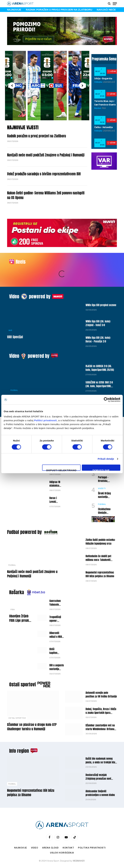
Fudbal (14, 377)
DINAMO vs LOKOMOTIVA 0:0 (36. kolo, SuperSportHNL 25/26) (33, 386)
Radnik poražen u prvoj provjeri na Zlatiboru (59, 10)
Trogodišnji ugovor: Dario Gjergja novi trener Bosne (55, 606)
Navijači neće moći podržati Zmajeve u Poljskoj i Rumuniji (46, 155)
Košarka (17, 579)
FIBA (13, 597)
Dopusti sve (101, 470)
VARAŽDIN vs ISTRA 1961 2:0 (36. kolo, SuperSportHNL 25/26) (99, 372)
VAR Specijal (15, 324)
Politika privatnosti (92, 835)
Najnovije (21, 835)
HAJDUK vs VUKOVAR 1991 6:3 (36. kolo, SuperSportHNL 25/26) (100, 388)
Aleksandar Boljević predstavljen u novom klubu (100, 780)
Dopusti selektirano (61, 470)
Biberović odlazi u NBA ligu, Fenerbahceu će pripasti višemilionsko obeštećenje (57, 622)
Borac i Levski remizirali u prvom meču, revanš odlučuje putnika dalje (54, 487)
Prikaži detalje (106, 459)
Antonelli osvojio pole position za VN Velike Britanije (101, 682)
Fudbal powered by (24, 519)
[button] (12, 86)
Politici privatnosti (46, 420)
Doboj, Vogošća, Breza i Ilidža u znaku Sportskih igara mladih (101, 698)
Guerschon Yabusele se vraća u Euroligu (55, 590)
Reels (21, 262)
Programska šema (104, 59)
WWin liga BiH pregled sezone (101, 292)
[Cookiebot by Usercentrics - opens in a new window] (106, 400)
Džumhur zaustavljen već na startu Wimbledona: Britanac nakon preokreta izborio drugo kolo (101, 714)
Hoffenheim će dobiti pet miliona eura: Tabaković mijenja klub (98, 545)
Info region (19, 738)
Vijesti (102, 476)
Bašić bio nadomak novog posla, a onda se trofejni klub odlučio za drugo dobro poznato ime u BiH (101, 748)
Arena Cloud (50, 835)
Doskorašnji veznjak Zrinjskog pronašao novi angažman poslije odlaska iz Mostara (100, 764)
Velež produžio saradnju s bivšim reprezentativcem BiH (44, 174)
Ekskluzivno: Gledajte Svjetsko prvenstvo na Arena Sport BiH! (106, 498)
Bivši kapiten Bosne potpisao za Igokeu (54, 638)
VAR (10, 318)
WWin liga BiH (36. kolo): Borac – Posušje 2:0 (98, 327)
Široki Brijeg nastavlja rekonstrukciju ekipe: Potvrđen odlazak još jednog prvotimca (106, 482)
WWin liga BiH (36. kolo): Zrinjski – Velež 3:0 (98, 310)
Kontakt (68, 835)
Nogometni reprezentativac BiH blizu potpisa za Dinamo (100, 562)
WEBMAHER (79, 848)
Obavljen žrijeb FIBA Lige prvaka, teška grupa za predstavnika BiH (20, 605)
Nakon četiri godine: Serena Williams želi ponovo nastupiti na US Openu (46, 195)
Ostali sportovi (23, 672)
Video (14, 284)
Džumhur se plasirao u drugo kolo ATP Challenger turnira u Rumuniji (32, 714)
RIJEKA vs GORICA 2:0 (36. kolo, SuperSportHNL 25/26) (100, 355)
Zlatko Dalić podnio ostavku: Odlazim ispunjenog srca (100, 529)
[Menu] (115, 4)
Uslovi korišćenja (62, 840)
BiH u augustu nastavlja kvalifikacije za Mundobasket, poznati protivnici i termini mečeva (57, 654)
